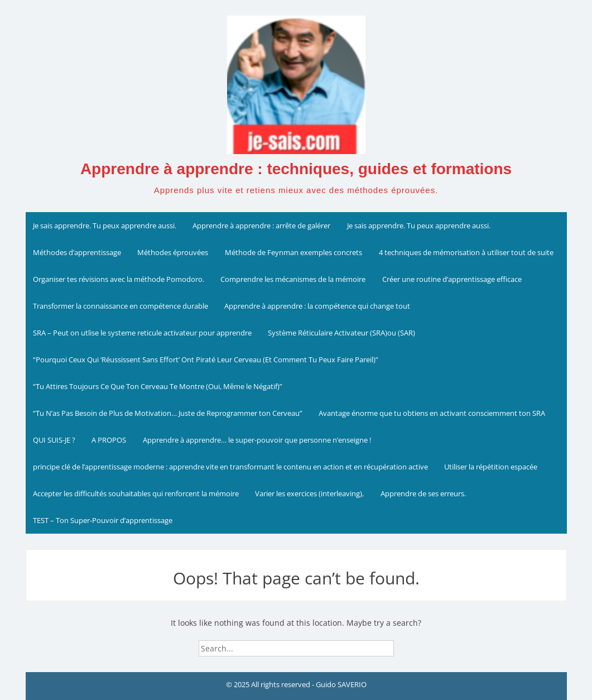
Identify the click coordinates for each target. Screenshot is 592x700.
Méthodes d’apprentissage (77, 252)
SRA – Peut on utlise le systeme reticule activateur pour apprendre (142, 333)
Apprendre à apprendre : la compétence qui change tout (317, 306)
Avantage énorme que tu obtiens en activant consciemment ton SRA (432, 413)
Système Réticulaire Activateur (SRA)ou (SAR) (341, 333)
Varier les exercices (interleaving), (309, 493)
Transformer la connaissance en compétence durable (121, 306)
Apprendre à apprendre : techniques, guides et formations (296, 169)
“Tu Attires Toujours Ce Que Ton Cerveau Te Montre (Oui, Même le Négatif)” (158, 386)
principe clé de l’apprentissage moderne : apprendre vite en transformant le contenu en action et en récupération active (230, 467)
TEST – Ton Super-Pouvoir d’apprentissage (103, 520)
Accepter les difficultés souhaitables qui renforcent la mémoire (136, 493)
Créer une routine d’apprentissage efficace (452, 279)
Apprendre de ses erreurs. (423, 493)
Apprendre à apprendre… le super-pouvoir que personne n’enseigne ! (257, 440)
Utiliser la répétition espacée (491, 467)
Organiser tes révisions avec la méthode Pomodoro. (119, 279)
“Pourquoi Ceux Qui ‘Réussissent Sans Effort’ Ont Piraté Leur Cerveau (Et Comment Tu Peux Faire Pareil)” (206, 359)
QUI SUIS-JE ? (54, 440)
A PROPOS (109, 440)
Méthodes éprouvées (173, 252)
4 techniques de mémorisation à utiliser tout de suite (466, 252)
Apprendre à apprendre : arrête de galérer (261, 226)
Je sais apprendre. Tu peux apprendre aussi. (105, 226)
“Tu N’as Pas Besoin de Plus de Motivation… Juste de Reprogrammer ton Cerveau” (168, 413)
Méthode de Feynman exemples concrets (293, 252)
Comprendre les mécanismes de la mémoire (293, 279)
